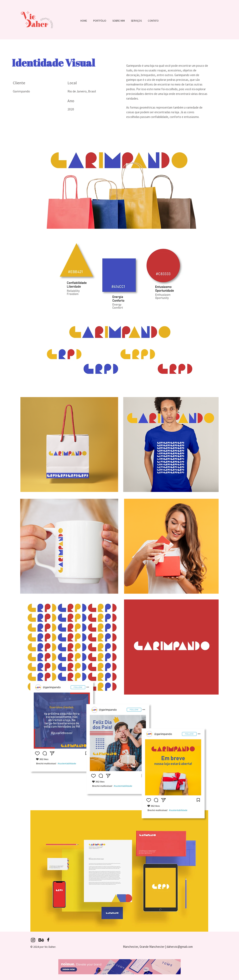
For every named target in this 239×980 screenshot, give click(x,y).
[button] (100, 21)
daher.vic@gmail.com (180, 947)
